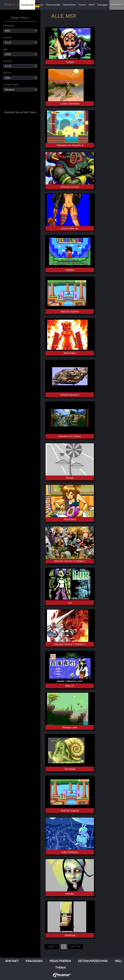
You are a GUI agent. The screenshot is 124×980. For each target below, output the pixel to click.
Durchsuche (27, 5)
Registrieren (60, 961)
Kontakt (12, 961)
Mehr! (92, 5)
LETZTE (76, 947)
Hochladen (117, 5)
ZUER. (52, 947)
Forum (40, 5)
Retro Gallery (18, 5)
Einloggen (103, 5)
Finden (82, 5)
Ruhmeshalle (53, 5)
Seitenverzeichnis (93, 961)
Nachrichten (70, 5)
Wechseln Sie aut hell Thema (20, 112)
